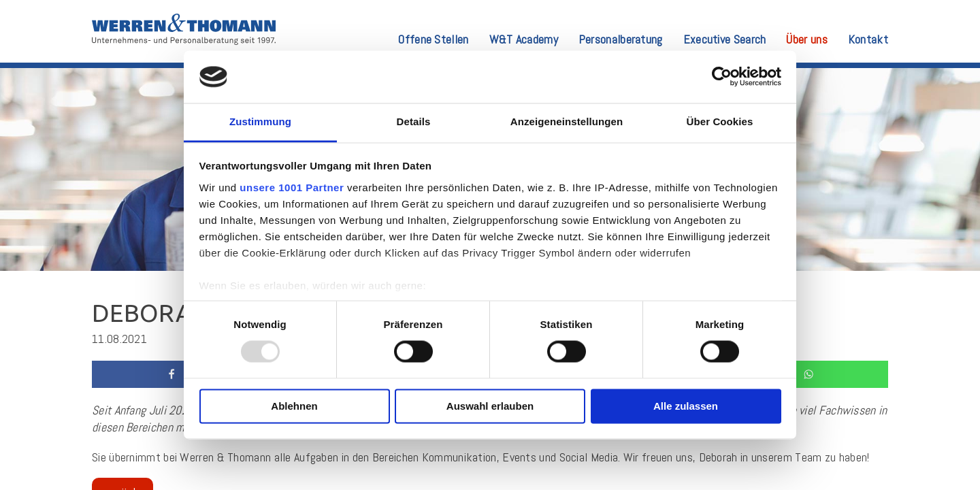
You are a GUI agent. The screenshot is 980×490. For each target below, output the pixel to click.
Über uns (806, 40)
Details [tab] (414, 121)
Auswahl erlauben (490, 406)
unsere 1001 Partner (292, 187)
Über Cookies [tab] (720, 121)
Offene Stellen (433, 40)
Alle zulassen (686, 406)
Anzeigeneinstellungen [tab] (567, 121)
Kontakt (868, 40)
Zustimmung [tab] (260, 121)
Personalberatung (621, 40)
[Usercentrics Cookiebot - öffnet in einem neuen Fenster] (722, 77)
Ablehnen (294, 406)
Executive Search (725, 40)
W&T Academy (524, 40)
